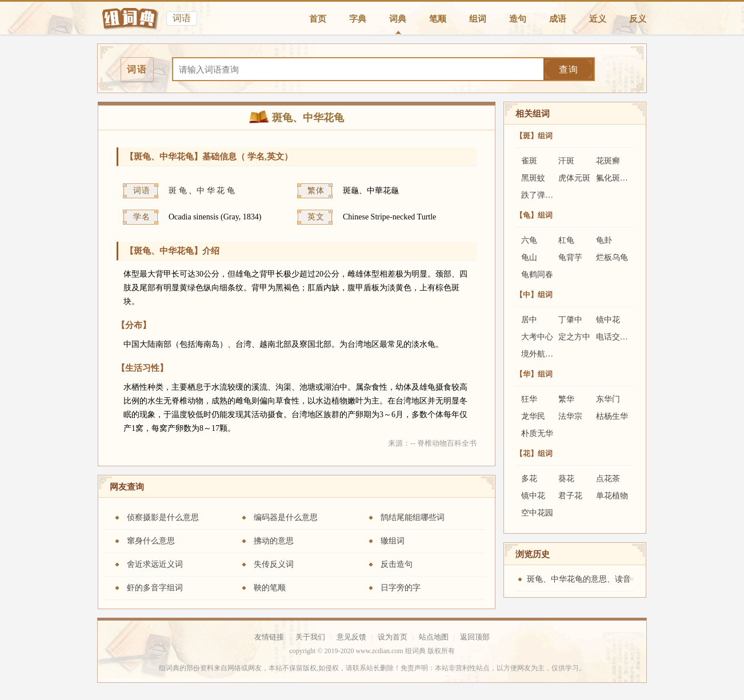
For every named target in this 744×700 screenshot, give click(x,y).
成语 (558, 19)
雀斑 (529, 161)
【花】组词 (534, 453)
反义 (638, 19)
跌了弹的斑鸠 (545, 195)
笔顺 (438, 19)
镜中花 (608, 320)
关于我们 (310, 637)
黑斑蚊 (533, 178)
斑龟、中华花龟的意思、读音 (579, 579)
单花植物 (612, 496)
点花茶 (608, 479)
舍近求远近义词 (155, 564)
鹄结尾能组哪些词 (413, 517)
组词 (478, 19)
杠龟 (566, 240)
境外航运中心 (545, 354)
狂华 (529, 399)
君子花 (570, 496)
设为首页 (393, 637)
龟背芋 (570, 257)
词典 (398, 19)
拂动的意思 (274, 541)
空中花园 (537, 513)
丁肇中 (570, 320)
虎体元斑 (574, 178)
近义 (598, 19)
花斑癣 (608, 161)
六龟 (529, 240)
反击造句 (397, 564)
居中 (529, 320)
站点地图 (434, 637)
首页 (318, 19)
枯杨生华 (612, 416)
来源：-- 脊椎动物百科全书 (432, 443)
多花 (529, 479)
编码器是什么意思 (286, 517)
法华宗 (570, 416)
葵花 (566, 479)
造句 (518, 19)
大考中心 (537, 337)
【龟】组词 (534, 215)
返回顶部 (475, 637)
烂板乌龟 (612, 257)
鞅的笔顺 (270, 588)
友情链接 (269, 637)
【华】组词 (534, 374)
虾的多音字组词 (155, 588)
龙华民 (533, 416)
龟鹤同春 (537, 275)
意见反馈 (351, 637)
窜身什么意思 (151, 541)
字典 (358, 19)
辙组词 (393, 541)
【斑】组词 (534, 136)
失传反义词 (274, 564)
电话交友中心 (620, 337)
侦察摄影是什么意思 (163, 517)
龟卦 (604, 240)
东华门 (608, 399)
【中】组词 (534, 295)
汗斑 (566, 161)
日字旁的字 (401, 588)
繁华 (566, 399)
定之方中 (574, 337)
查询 (569, 69)
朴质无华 (537, 433)
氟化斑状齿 (616, 178)
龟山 (529, 257)
